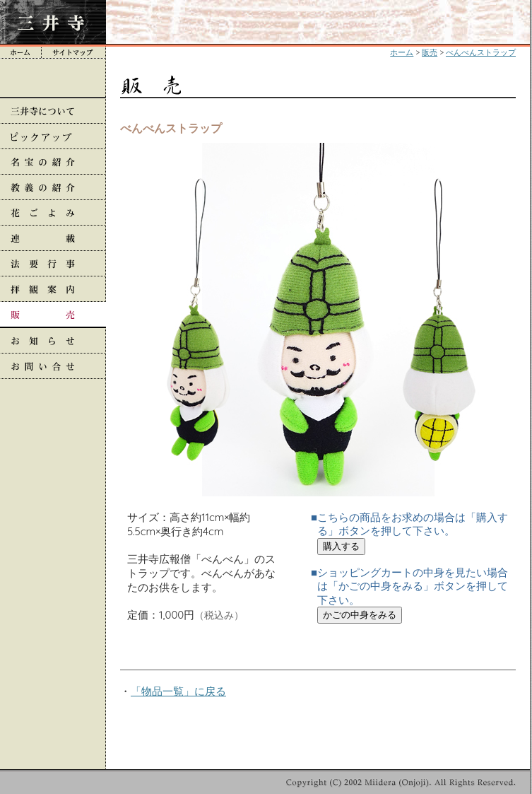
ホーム (402, 52)
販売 (430, 52)
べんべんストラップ (481, 52)
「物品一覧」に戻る (178, 691)
